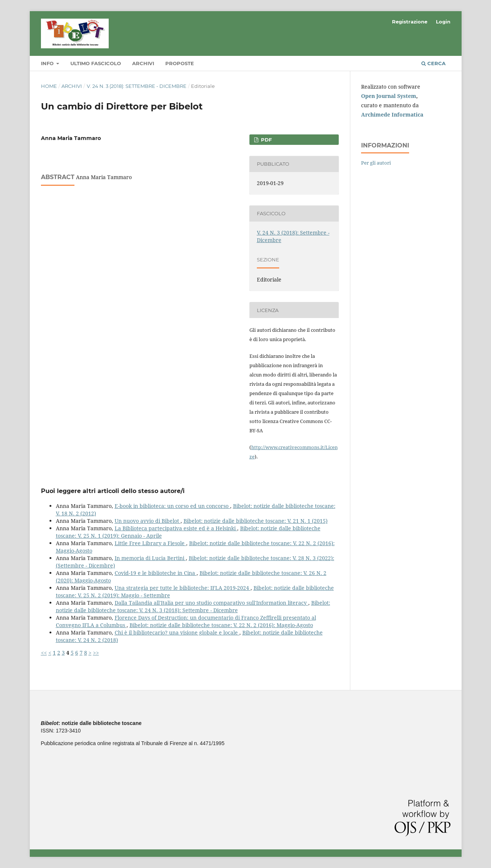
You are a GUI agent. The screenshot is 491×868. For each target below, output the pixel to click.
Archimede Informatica (392, 115)
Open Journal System (389, 96)
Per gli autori (376, 163)
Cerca (433, 63)
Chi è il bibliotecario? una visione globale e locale (177, 632)
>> (96, 653)
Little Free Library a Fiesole (150, 543)
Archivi (143, 63)
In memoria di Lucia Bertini (150, 558)
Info (48, 63)
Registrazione (410, 22)
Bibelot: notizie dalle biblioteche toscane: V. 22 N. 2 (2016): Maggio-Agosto (221, 625)
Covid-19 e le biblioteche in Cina (156, 573)
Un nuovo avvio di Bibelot (148, 521)
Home (49, 86)
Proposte (180, 63)
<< (44, 653)
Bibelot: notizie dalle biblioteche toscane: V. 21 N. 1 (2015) (256, 521)
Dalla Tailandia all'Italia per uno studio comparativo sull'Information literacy (211, 603)
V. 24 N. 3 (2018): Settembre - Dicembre (137, 86)
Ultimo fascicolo (96, 63)
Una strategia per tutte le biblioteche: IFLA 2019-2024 (183, 588)
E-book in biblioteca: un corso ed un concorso (172, 506)
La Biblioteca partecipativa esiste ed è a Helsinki (176, 528)
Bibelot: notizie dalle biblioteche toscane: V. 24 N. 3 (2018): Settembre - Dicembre (193, 606)
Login (443, 22)
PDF (266, 140)
